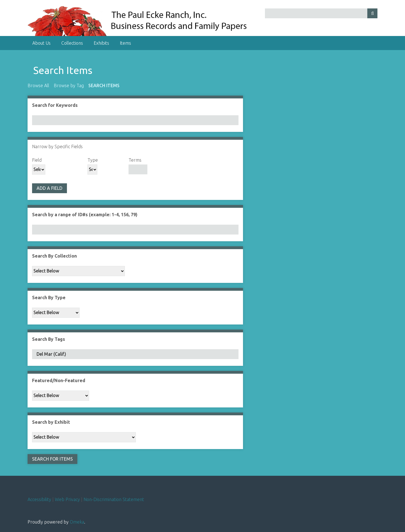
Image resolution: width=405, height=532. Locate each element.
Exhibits (101, 43)
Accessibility (39, 499)
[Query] (321, 13)
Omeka (77, 522)
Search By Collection (54, 256)
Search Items (104, 85)
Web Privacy (67, 499)
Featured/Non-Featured (59, 380)
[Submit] (372, 13)
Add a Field (49, 188)
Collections (72, 43)
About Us (41, 43)
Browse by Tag (69, 85)
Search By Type (49, 297)
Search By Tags (49, 339)
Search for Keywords (55, 105)
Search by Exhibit (51, 422)
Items (125, 43)
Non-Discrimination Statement (114, 499)
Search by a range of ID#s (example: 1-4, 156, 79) (85, 215)
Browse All (38, 85)
